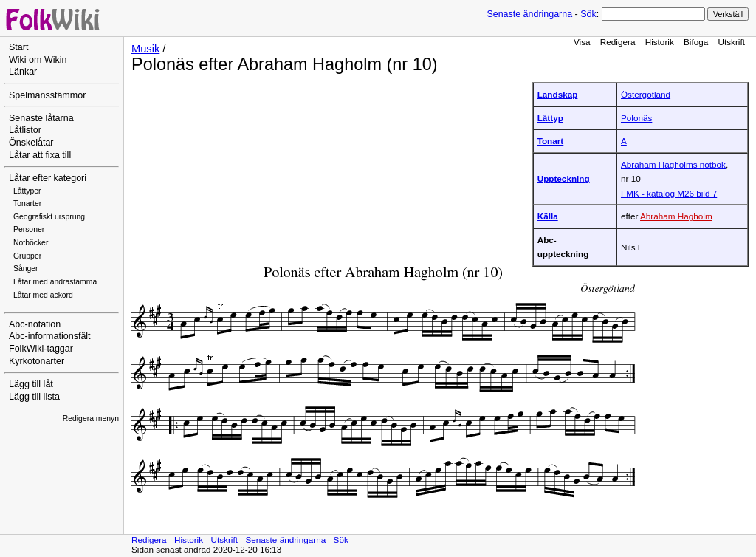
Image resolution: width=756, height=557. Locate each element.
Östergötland (646, 94)
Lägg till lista (34, 397)
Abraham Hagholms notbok (673, 164)
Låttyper (27, 191)
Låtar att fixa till (40, 155)
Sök (588, 14)
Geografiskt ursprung (49, 217)
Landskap (558, 94)
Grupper (27, 256)
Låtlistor (25, 130)
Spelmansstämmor (47, 95)
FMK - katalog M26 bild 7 (669, 193)
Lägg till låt (31, 384)
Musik (145, 49)
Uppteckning (564, 178)
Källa (548, 216)
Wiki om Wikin (38, 60)
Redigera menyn (91, 418)
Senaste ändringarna (529, 14)
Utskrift (732, 42)
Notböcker (31, 243)
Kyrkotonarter (37, 361)
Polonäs (636, 118)
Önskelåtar (31, 143)
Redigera (618, 42)
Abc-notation (35, 324)
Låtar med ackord (43, 295)
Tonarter (27, 204)
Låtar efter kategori (48, 178)
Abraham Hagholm (676, 216)
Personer (29, 229)
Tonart (551, 141)
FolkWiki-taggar (41, 349)
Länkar (23, 72)
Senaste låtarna (41, 118)
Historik (660, 42)
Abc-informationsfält (50, 336)
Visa (582, 42)
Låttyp (550, 118)
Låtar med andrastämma (55, 282)
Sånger (26, 269)
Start (18, 47)
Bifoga (696, 42)
